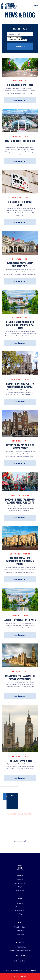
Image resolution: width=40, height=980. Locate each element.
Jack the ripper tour (20, 914)
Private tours (20, 907)
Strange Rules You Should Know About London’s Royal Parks (20, 325)
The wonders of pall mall (20, 85)
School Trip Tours (20, 910)
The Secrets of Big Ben (20, 760)
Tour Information (20, 883)
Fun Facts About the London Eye (20, 142)
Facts (27, 259)
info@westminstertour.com (22, 950)
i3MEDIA (33, 971)
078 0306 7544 (21, 947)
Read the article (23, 100)
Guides (27, 379)
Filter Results (20, 46)
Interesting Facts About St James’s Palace (20, 447)
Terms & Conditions (20, 927)
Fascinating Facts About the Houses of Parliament (20, 677)
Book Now (20, 903)
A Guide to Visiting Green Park (20, 620)
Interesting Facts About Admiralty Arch (20, 265)
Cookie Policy (20, 931)
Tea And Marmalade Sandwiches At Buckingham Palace (20, 561)
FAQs (20, 887)
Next (12, 796)
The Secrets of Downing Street (20, 203)
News (28, 495)
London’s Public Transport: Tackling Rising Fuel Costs (20, 501)
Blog (27, 81)
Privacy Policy (20, 934)
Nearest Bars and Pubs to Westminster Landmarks (20, 385)
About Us (20, 880)
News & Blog (20, 890)
